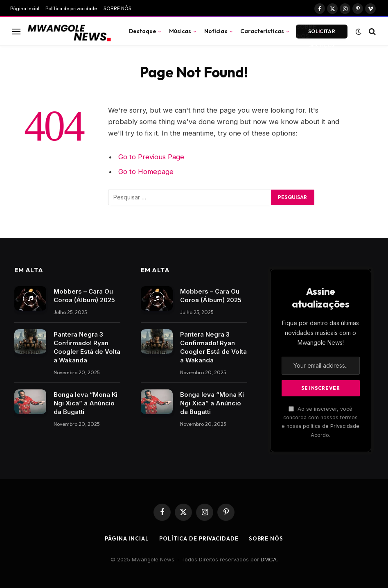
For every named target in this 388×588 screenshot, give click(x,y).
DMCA (269, 559)
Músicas (180, 31)
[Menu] (16, 31)
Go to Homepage (146, 172)
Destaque (142, 31)
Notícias (216, 31)
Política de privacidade (71, 8)
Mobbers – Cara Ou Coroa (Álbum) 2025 (84, 296)
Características (262, 31)
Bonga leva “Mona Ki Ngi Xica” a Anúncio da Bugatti (86, 403)
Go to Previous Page (151, 157)
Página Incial (25, 8)
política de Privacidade (331, 426)
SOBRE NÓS (117, 8)
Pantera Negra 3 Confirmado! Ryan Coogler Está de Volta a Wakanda (87, 347)
